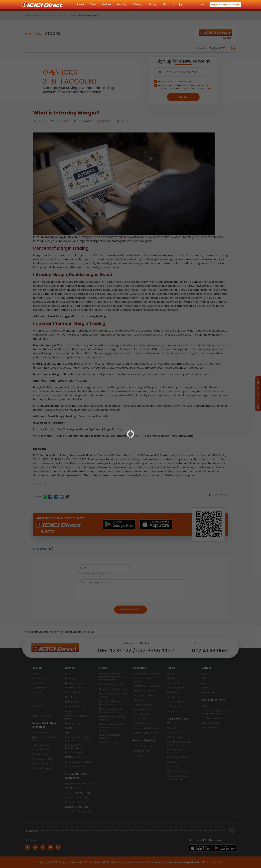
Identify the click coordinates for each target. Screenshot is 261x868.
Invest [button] (81, 4)
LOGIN (201, 4)
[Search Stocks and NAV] (173, 4)
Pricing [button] (152, 4)
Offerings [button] (138, 4)
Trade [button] (93, 4)
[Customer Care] (181, 4)
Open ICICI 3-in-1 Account (225, 4)
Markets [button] (107, 4)
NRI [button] (164, 4)
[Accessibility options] (188, 4)
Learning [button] (122, 4)
